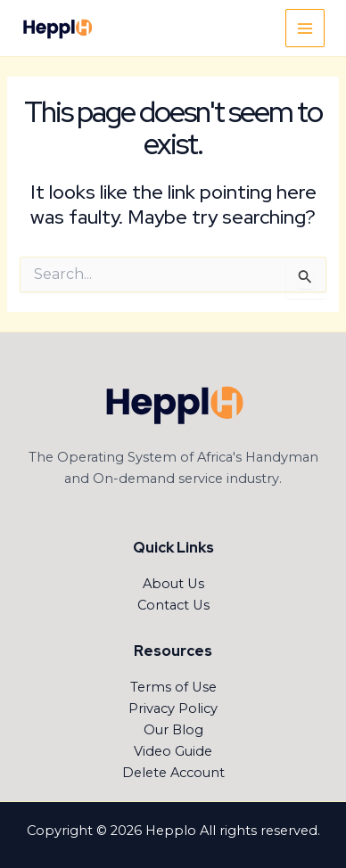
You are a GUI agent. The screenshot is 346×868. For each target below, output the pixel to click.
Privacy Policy (173, 708)
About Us (173, 584)
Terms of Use (173, 687)
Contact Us (173, 605)
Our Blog (173, 730)
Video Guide (173, 751)
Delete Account (173, 773)
